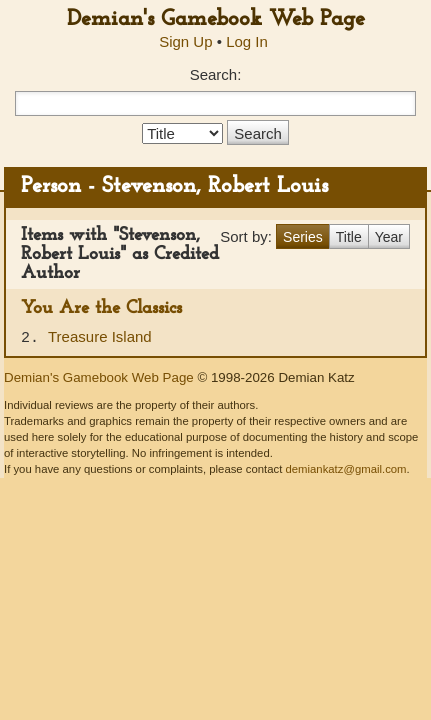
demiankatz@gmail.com (345, 469)
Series (303, 237)
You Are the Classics (101, 308)
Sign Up (185, 41)
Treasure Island (100, 336)
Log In (247, 41)
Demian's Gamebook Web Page (216, 19)
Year (389, 237)
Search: (216, 74)
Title (349, 237)
